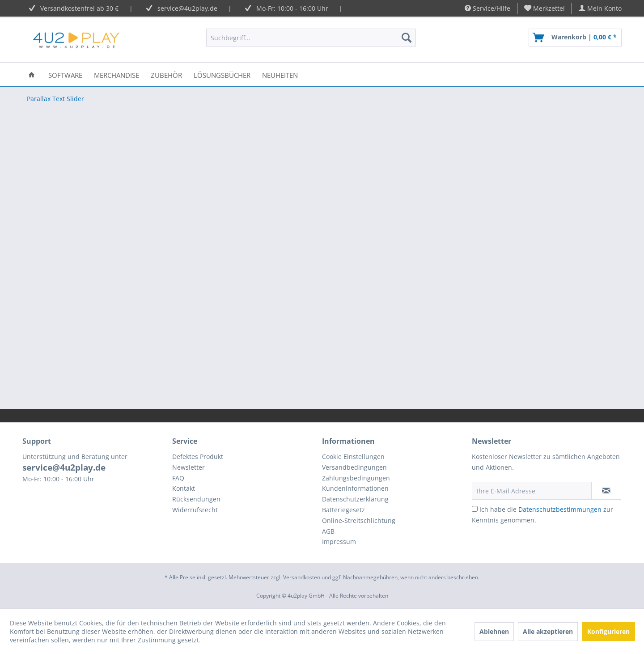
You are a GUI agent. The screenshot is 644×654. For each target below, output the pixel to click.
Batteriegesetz (343, 510)
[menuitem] (545, 8)
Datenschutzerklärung (355, 499)
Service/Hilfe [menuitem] (487, 8)
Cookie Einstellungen (353, 457)
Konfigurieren (608, 631)
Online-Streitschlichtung (359, 520)
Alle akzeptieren (548, 631)
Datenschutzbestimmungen (560, 509)
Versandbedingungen (354, 467)
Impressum (339, 541)
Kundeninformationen (355, 488)
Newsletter (189, 467)
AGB (328, 531)
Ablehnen (494, 631)
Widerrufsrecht (195, 510)
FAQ (178, 478)
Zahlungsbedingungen (356, 478)
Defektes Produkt (198, 457)
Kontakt (184, 488)
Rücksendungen (196, 499)
